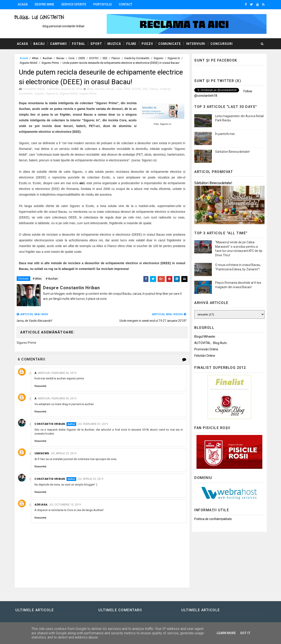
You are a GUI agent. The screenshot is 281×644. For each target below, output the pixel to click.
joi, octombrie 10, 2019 (65, 505)
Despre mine (44, 4)
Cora (71, 58)
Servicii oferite (74, 4)
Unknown (42, 453)
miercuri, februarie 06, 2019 (57, 373)
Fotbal (79, 44)
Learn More (226, 633)
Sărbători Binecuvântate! (232, 152)
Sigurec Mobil (29, 63)
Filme (131, 44)
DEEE (82, 58)
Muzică (114, 44)
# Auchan (52, 279)
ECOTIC (94, 58)
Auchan (47, 58)
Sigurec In (174, 58)
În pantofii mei (225, 134)
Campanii (58, 44)
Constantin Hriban (50, 424)
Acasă (23, 4)
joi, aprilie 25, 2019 (63, 453)
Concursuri (222, 44)
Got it (245, 633)
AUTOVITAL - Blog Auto (211, 343)
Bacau (60, 58)
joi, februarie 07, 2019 (93, 424)
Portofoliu (103, 4)
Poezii (147, 44)
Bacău (39, 44)
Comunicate (170, 44)
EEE (105, 58)
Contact (126, 4)
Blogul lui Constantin (39, 17)
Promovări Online (206, 349)
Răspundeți (40, 386)
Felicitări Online (205, 356)
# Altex (37, 279)
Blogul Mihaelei (205, 337)
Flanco (116, 58)
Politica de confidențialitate (213, 519)
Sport (96, 44)
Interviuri (196, 44)
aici (82, 183)
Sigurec (159, 58)
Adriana (41, 505)
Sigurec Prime (50, 63)
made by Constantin (137, 58)
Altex (35, 58)
